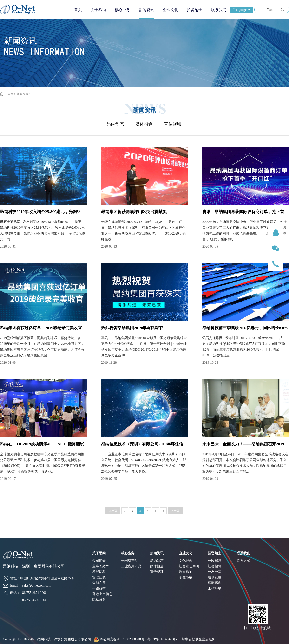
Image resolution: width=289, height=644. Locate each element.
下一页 (175, 511)
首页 (78, 10)
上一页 (113, 511)
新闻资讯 (22, 94)
